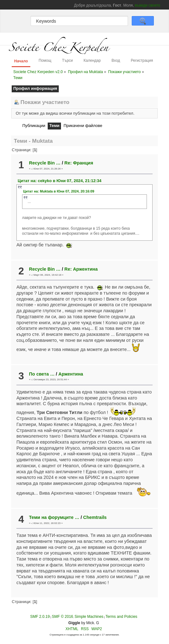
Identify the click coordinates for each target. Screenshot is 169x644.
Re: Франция (79, 163)
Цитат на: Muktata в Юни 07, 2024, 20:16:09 (59, 191)
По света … (42, 374)
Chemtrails (95, 517)
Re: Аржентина (81, 269)
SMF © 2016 (63, 617)
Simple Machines (89, 617)
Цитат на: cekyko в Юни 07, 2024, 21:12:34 (60, 181)
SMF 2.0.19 (40, 617)
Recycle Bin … (45, 163)
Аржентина (71, 374)
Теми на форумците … (54, 517)
